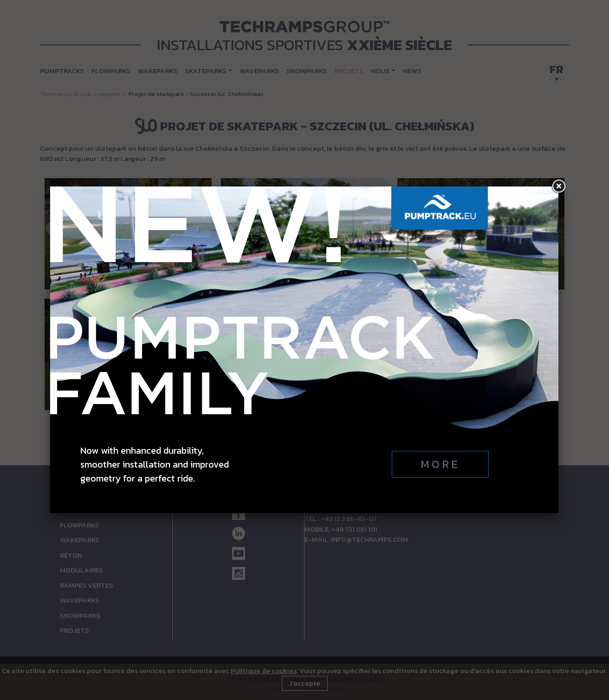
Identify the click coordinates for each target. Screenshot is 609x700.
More (440, 464)
